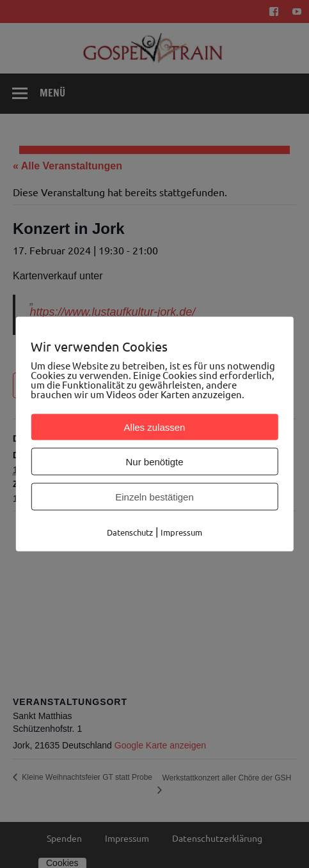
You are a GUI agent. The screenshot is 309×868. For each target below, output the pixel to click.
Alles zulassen (155, 427)
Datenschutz (130, 532)
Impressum (181, 532)
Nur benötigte (154, 462)
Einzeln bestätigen (154, 497)
